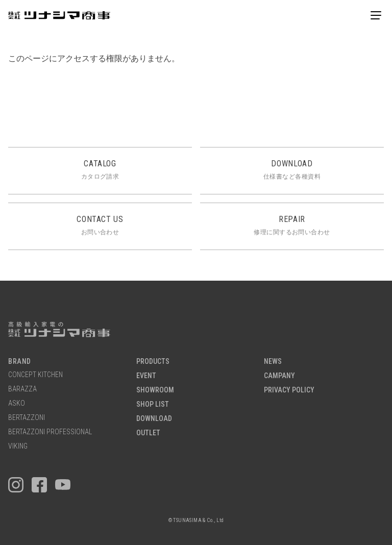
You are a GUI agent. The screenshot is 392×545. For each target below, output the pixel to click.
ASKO (17, 403)
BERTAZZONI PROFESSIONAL (50, 432)
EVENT (146, 376)
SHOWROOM (155, 390)
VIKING (18, 446)
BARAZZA (22, 389)
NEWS (273, 362)
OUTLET (148, 433)
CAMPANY (279, 376)
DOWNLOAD (154, 419)
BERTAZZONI (27, 418)
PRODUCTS (153, 362)
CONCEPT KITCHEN (35, 375)
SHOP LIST (153, 404)
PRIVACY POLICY (289, 390)
